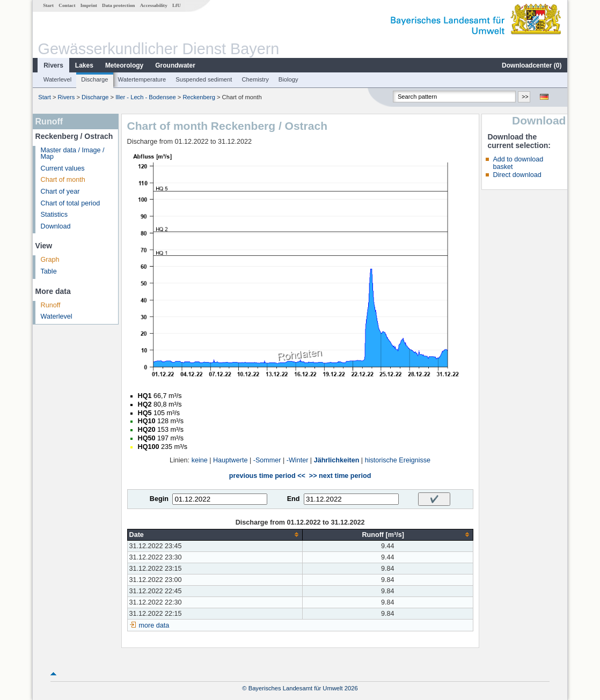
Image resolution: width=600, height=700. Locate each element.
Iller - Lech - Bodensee (146, 97)
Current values (63, 168)
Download (56, 226)
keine (200, 460)
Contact (67, 5)
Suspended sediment (204, 79)
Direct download (517, 175)
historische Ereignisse (398, 460)
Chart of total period (71, 203)
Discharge (94, 79)
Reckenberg (199, 97)
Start (48, 5)
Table (49, 271)
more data (154, 625)
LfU (177, 5)
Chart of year (60, 191)
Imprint (89, 5)
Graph (50, 260)
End (294, 499)
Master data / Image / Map (73, 154)
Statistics (54, 215)
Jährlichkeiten (337, 460)
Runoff (51, 305)
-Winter (298, 460)
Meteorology (124, 65)
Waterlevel (57, 79)
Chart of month (63, 180)
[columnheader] (215, 535)
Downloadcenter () (532, 65)
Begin (159, 499)
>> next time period (340, 476)
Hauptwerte (230, 460)
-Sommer (267, 460)
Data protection (118, 5)
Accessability (154, 5)
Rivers (53, 65)
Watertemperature (142, 79)
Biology (288, 79)
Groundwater (175, 65)
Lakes (84, 65)
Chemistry (255, 79)
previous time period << (267, 476)
